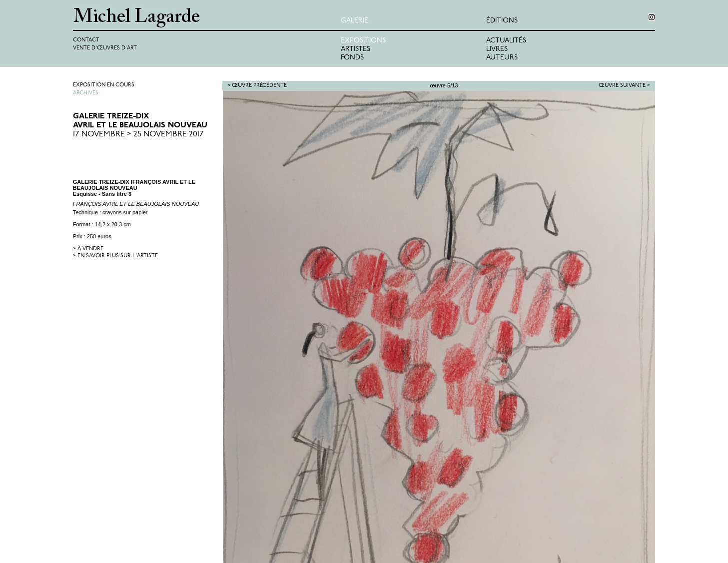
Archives (86, 93)
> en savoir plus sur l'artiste (115, 256)
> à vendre (88, 249)
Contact (86, 40)
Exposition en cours (104, 85)
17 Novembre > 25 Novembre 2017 (138, 134)
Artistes (356, 49)
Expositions (363, 41)
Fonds (352, 58)
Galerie (355, 21)
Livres (497, 49)
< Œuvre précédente (257, 86)
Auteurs (502, 58)
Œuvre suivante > (624, 86)
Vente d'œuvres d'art (105, 48)
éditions (502, 21)
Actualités (506, 41)
